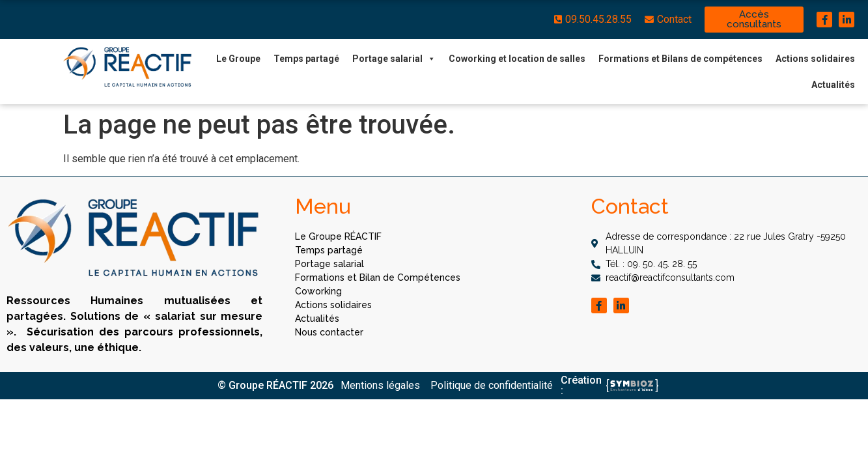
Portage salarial (394, 59)
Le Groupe (238, 59)
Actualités (833, 85)
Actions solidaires (815, 59)
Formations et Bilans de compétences (680, 59)
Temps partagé (306, 59)
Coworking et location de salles (517, 59)
